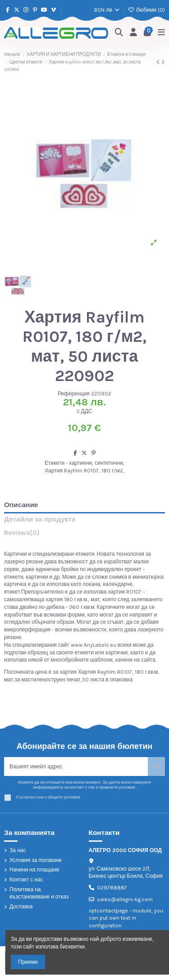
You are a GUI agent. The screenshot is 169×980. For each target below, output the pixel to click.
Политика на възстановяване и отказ (39, 893)
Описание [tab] (21, 505)
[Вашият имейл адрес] (76, 767)
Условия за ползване (36, 860)
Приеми (28, 962)
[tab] (84, 535)
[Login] (134, 33)
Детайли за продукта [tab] (40, 519)
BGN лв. (107, 10)
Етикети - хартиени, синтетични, (84, 463)
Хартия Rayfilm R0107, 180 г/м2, (84, 471)
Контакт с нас (26, 880)
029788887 (112, 888)
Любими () (146, 10)
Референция (74, 394)
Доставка (21, 907)
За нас (18, 850)
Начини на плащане (34, 870)
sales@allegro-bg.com (125, 899)
